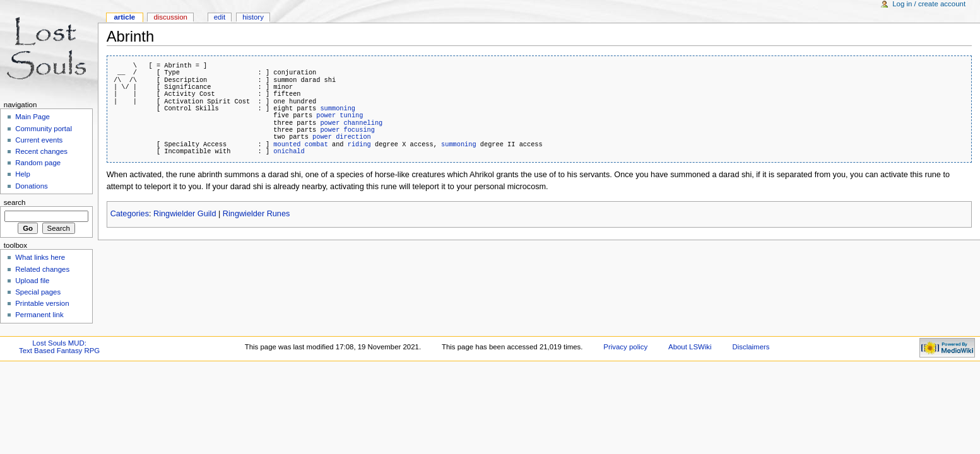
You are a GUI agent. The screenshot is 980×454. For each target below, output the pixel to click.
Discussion (170, 17)
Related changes (42, 269)
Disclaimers (751, 347)
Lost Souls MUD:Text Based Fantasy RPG (59, 347)
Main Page (32, 117)
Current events (39, 140)
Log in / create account (929, 4)
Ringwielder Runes (257, 214)
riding (359, 144)
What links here (40, 257)
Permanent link (39, 315)
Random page (38, 163)
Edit (220, 17)
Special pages (38, 292)
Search (15, 202)
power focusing (347, 130)
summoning (338, 108)
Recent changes (41, 151)
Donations (32, 186)
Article (124, 17)
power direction (342, 137)
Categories (130, 214)
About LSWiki (690, 347)
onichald (289, 151)
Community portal (44, 129)
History (253, 17)
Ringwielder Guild (185, 214)
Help (23, 174)
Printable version (42, 303)
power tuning (339, 115)
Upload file (32, 281)
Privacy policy (625, 347)
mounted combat (301, 144)
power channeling (351, 123)
